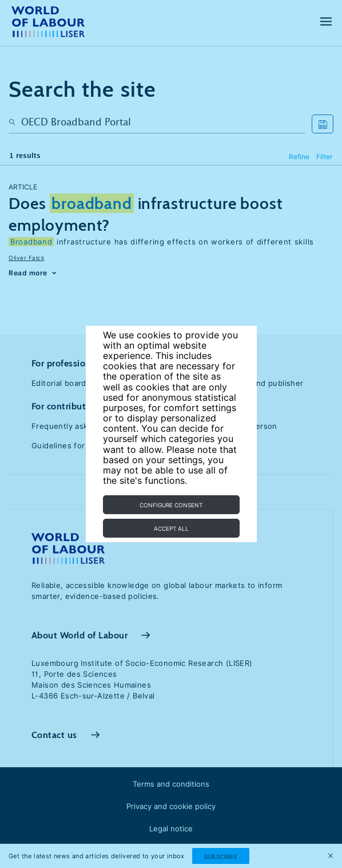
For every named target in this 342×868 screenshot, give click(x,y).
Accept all (171, 528)
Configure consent (171, 505)
